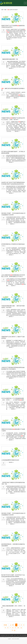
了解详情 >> (9, 39)
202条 (5, 625)
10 (18, 628)
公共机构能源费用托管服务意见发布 (10, 460)
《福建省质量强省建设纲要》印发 (10, 59)
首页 (2, 10)
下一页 (13, 630)
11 (21, 628)
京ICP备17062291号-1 (13, 637)
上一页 (12, 625)
